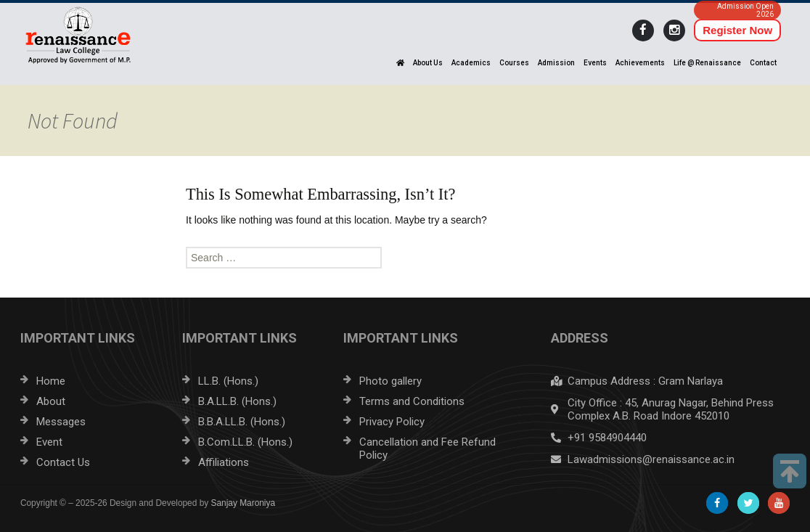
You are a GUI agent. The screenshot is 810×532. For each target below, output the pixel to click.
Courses (514, 63)
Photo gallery (390, 381)
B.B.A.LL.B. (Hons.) (242, 422)
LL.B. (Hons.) (228, 381)
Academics (471, 63)
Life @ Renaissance (707, 63)
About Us (428, 63)
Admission (556, 63)
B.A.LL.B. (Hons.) (237, 401)
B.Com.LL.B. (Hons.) (245, 442)
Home (51, 381)
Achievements (640, 63)
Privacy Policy (392, 422)
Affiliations (224, 462)
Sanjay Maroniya (244, 503)
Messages (61, 422)
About (51, 401)
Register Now (737, 30)
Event (49, 442)
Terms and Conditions (412, 401)
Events (595, 63)
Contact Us (63, 462)
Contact (763, 63)
